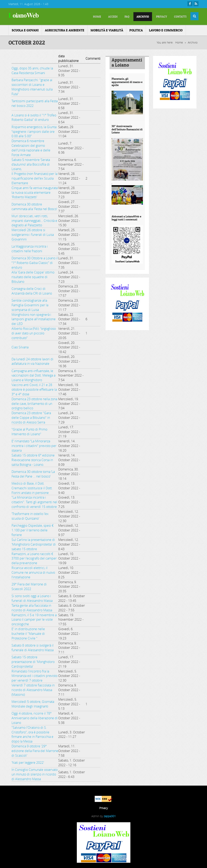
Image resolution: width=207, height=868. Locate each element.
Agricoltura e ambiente (65, 29)
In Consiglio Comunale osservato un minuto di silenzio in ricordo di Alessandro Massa (35, 773)
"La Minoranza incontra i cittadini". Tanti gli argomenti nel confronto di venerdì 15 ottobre (34, 501)
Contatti (178, 16)
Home (179, 42)
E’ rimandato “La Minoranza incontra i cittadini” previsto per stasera (34, 445)
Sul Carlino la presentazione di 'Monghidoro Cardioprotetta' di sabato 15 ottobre (34, 544)
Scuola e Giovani (25, 29)
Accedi (97, 16)
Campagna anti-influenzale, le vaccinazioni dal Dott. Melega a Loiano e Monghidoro (33, 375)
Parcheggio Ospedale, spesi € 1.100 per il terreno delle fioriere (33, 529)
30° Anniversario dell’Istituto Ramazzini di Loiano (127, 128)
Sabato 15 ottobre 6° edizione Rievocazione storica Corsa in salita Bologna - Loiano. (33, 459)
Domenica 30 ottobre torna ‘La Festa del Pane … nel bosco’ (33, 473)
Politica (136, 29)
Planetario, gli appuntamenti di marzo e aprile (127, 81)
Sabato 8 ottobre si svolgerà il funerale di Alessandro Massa (33, 647)
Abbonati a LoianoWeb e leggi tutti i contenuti (126, 217)
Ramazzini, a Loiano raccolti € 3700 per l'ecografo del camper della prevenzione (34, 558)
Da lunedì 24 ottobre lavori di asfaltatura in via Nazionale (32, 361)
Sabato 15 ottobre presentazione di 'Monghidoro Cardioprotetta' (33, 661)
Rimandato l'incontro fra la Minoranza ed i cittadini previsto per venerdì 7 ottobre (34, 675)
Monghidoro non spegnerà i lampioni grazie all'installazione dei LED (34, 318)
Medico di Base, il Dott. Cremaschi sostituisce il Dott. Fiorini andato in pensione (32, 487)
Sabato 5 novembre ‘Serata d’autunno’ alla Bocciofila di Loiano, (31, 164)
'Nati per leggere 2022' (28, 762)
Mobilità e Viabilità (107, 29)
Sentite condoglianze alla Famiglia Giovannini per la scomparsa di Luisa (30, 304)
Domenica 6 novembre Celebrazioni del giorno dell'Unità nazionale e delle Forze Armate (31, 147)
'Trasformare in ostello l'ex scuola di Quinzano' (30, 515)
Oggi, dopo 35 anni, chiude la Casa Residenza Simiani (32, 70)
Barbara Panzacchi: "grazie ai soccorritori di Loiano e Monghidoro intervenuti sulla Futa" (32, 86)
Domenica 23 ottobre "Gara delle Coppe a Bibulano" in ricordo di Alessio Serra (31, 417)
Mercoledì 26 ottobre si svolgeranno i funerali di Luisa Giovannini (33, 234)
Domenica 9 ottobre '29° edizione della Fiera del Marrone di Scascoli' (35, 750)
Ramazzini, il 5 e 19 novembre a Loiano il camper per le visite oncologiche (34, 619)
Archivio (133, 16)
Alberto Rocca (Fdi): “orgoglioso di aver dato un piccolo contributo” (34, 332)
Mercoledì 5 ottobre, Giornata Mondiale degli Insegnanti (33, 703)
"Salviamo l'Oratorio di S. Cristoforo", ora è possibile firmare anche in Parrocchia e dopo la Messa (32, 734)
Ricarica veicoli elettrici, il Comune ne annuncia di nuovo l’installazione (33, 572)
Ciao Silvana (20, 346)
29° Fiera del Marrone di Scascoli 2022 (29, 586)
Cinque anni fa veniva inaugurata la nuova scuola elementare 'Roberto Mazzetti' (35, 192)
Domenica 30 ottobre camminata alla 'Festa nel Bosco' (34, 206)
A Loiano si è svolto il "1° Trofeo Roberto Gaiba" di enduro (34, 117)
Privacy (156, 16)
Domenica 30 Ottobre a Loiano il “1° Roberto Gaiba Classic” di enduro (35, 262)
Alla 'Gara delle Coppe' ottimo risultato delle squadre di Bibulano (33, 276)
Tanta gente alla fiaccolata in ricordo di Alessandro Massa (32, 607)
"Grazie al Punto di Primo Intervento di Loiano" (29, 431)
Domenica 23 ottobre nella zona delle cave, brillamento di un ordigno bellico (34, 403)
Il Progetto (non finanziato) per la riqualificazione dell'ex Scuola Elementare (34, 178)
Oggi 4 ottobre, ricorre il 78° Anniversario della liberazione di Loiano (35, 717)
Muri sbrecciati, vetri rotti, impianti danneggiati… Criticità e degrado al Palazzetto (34, 220)
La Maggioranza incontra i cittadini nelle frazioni (30, 248)
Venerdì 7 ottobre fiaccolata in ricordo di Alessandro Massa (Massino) (33, 689)
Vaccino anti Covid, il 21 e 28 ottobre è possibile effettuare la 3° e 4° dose (34, 389)
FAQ (115, 16)
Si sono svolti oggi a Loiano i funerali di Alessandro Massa (32, 597)
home (79, 16)
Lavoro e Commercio (166, 29)
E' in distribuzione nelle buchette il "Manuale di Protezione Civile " (28, 633)
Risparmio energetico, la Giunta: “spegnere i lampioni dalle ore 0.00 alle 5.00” (34, 131)
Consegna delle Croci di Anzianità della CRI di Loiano (32, 290)
